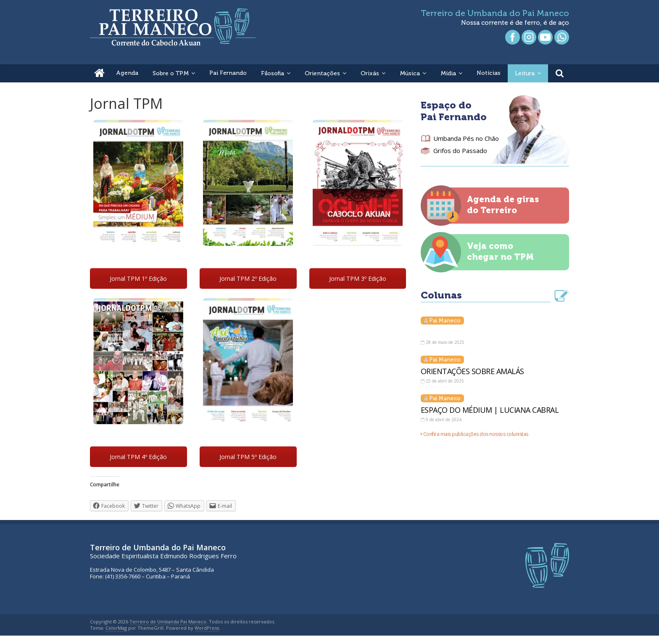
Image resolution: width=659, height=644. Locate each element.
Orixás (370, 73)
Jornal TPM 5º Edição (248, 457)
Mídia (448, 73)
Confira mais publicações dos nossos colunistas (476, 434)
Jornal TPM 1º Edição (138, 278)
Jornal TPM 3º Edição (358, 278)
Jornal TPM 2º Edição (248, 278)
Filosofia (273, 73)
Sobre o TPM (171, 73)
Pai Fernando (228, 73)
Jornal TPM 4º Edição (138, 457)
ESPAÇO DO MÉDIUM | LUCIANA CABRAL (490, 410)
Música (410, 73)
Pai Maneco (445, 321)
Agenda (127, 73)
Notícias (489, 73)
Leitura (525, 73)
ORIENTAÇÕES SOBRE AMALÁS (472, 371)
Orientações (322, 73)
